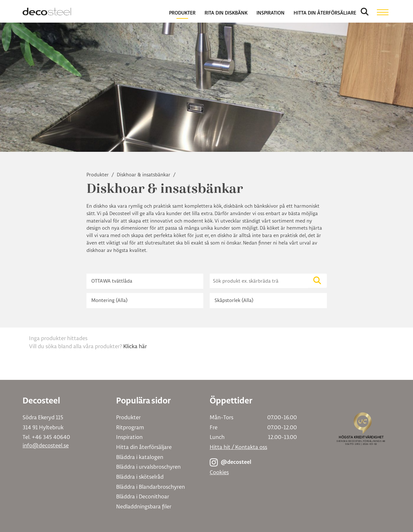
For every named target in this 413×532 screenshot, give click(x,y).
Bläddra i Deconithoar (143, 496)
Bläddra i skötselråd (140, 477)
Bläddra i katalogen (140, 457)
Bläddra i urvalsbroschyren (148, 467)
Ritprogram (130, 427)
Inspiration (129, 437)
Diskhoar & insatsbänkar (144, 175)
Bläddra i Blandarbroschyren (151, 487)
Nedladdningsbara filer (144, 506)
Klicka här (135, 346)
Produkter (98, 175)
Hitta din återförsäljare (144, 447)
